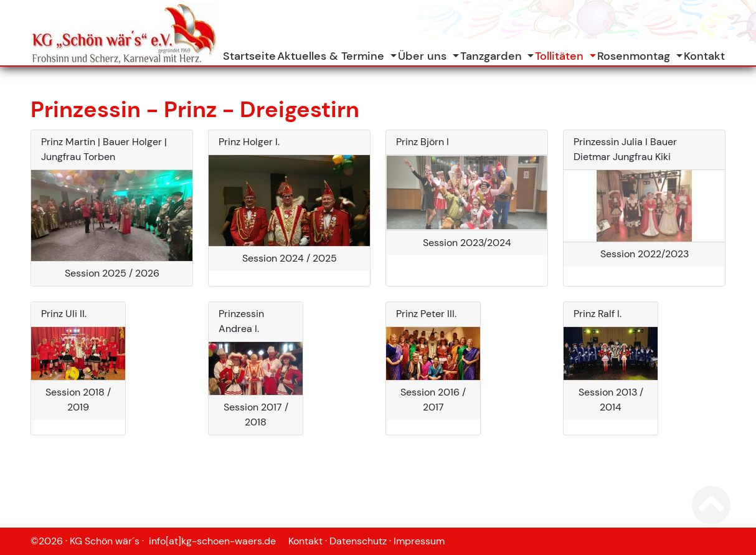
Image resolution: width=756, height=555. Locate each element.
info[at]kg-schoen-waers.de (217, 541)
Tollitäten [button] (561, 56)
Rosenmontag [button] (635, 56)
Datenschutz (358, 541)
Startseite (249, 56)
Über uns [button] (424, 56)
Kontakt (704, 56)
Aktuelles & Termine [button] (332, 56)
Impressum (419, 541)
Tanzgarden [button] (493, 56)
